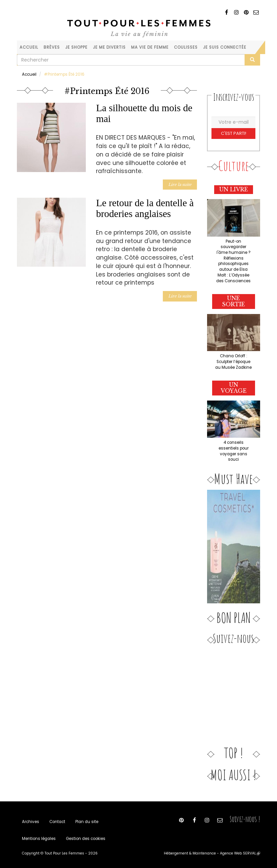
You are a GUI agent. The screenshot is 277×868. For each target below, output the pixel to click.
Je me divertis (109, 47)
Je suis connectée (225, 47)
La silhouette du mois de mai (144, 113)
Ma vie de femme (150, 47)
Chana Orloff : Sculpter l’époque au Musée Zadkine (233, 361)
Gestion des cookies (86, 839)
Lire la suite (180, 185)
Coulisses (186, 47)
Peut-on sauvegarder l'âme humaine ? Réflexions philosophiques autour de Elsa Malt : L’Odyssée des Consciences (233, 261)
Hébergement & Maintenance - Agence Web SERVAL (212, 853)
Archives (31, 822)
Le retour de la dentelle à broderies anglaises (145, 208)
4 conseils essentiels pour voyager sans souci (234, 451)
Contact (57, 822)
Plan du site (87, 822)
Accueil (29, 47)
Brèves (52, 47)
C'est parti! (234, 133)
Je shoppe (76, 47)
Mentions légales (39, 839)
